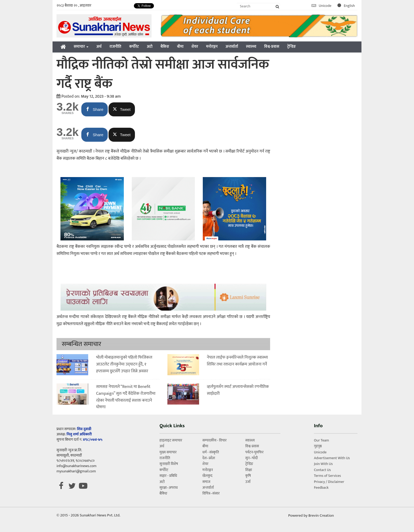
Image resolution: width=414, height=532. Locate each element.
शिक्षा (249, 470)
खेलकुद (207, 476)
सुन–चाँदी (251, 458)
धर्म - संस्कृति (211, 452)
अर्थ (99, 47)
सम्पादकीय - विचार (214, 440)
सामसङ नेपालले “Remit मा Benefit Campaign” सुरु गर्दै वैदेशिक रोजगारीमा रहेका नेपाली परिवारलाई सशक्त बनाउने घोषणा (126, 397)
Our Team (321, 440)
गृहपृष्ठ (318, 446)
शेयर (195, 47)
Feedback (321, 488)
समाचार (81, 47)
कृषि (248, 476)
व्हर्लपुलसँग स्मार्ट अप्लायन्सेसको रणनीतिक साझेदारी (238, 390)
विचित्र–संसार (211, 493)
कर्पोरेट (134, 47)
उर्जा (248, 482)
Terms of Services (327, 476)
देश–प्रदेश (209, 458)
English (346, 6)
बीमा (180, 47)
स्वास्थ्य (251, 47)
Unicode (322, 6)
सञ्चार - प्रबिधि (168, 476)
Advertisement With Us (332, 458)
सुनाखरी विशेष (169, 464)
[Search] (259, 6)
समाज (206, 482)
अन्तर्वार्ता (232, 47)
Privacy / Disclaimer (329, 482)
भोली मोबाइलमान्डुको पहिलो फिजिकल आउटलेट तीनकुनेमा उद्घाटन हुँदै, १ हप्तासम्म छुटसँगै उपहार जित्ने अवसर (124, 364)
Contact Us (322, 470)
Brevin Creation (321, 516)
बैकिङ (165, 47)
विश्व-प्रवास (272, 47)
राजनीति (116, 47)
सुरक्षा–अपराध (169, 488)
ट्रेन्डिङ (291, 47)
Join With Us (323, 464)
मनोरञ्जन (212, 47)
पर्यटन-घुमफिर (254, 452)
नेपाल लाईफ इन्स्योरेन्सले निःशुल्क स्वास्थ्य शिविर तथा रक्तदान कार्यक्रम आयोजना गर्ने (237, 361)
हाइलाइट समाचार (171, 440)
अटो (150, 47)
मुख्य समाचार (168, 452)
